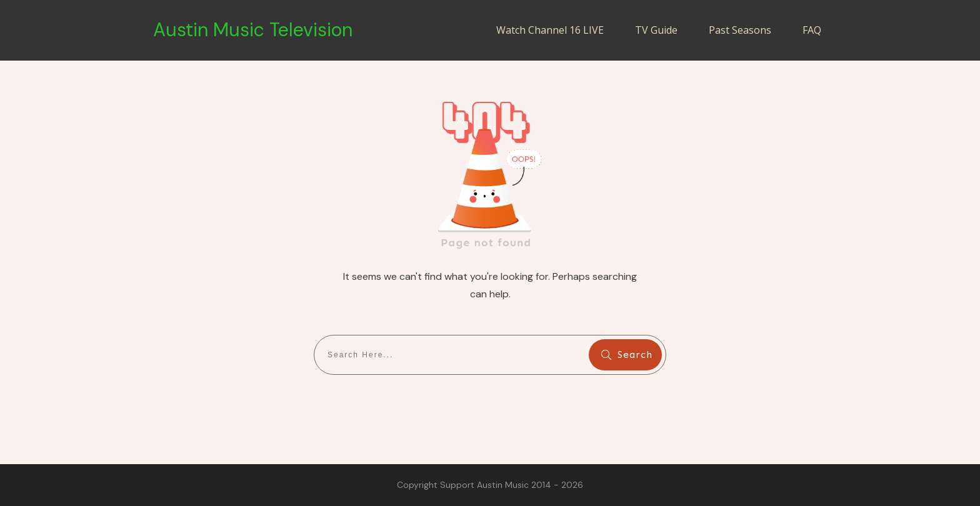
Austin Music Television (253, 30)
